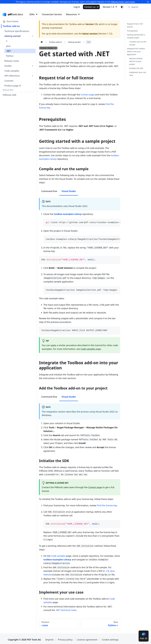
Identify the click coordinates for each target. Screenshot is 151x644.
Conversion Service (52, 14)
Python (47, 575)
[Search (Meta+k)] (137, 7)
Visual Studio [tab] (69, 191)
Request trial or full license (135, 25)
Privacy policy (65, 640)
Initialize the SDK (136, 68)
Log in (77, 7)
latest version (90, 34)
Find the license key (107, 505)
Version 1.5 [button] (108, 7)
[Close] (148, 2)
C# (108, 571)
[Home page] (42, 42)
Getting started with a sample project (136, 36)
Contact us (91, 7)
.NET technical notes (66, 610)
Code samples (88, 349)
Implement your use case (138, 74)
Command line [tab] (49, 191)
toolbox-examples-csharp (68, 214)
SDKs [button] (32, 14)
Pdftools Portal (117, 2)
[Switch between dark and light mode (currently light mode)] (122, 7)
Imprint (49, 640)
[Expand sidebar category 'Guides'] (33, 66)
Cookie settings (110, 640)
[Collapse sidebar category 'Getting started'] (33, 36)
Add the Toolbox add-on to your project (136, 61)
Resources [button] (72, 14)
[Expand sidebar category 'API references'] (33, 76)
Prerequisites (132, 31)
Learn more (130, 2)
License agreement (87, 640)
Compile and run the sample (138, 43)
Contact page (87, 95)
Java (112, 571)
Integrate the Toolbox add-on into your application (136, 51)
